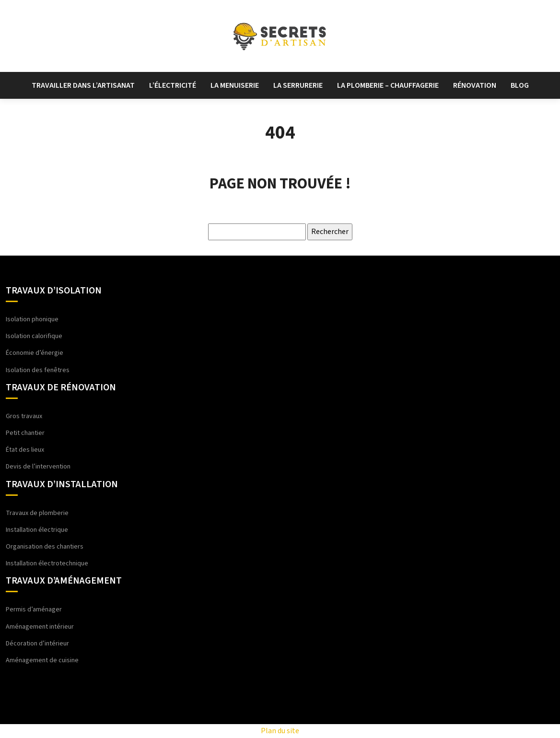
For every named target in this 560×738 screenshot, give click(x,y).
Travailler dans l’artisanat (83, 85)
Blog (520, 85)
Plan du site (280, 731)
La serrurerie (298, 85)
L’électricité (173, 85)
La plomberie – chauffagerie (388, 85)
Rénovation (475, 85)
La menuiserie (235, 85)
